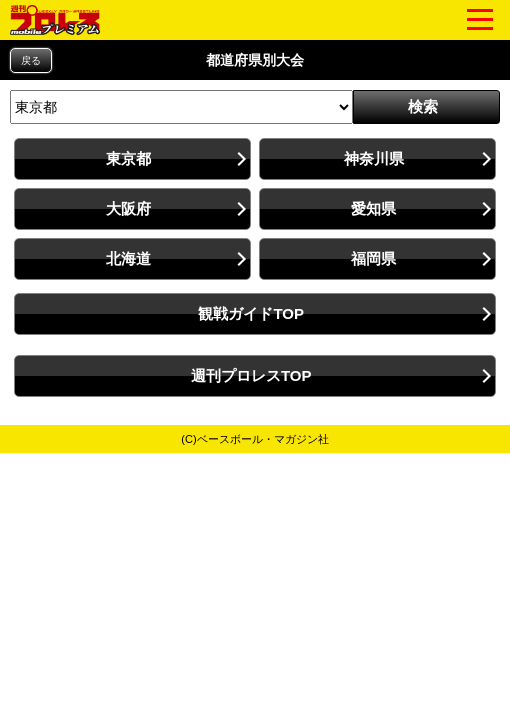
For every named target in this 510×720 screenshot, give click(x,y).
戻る (31, 60)
